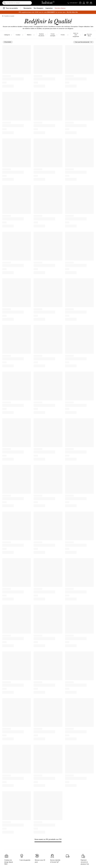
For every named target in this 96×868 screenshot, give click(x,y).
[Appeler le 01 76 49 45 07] (72, 3)
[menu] (4, 8)
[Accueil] (3, 16)
